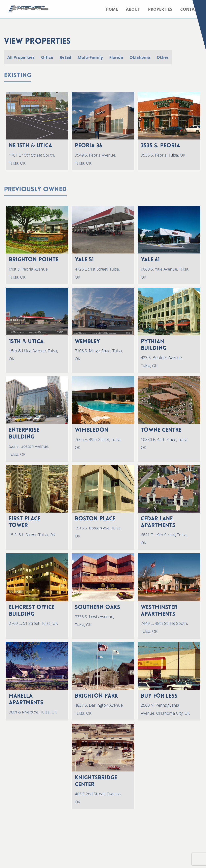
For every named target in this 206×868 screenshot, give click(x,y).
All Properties (21, 57)
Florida (116, 57)
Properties (160, 9)
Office (47, 57)
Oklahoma (140, 57)
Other (163, 57)
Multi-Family (90, 57)
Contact (190, 9)
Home (112, 9)
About (133, 9)
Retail (65, 57)
